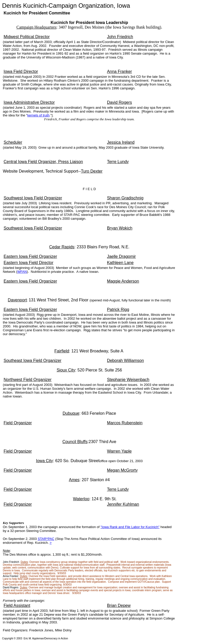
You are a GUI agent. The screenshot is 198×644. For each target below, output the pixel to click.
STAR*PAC (46, 539)
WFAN (22, 272)
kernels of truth (38, 115)
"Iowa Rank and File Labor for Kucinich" (130, 527)
